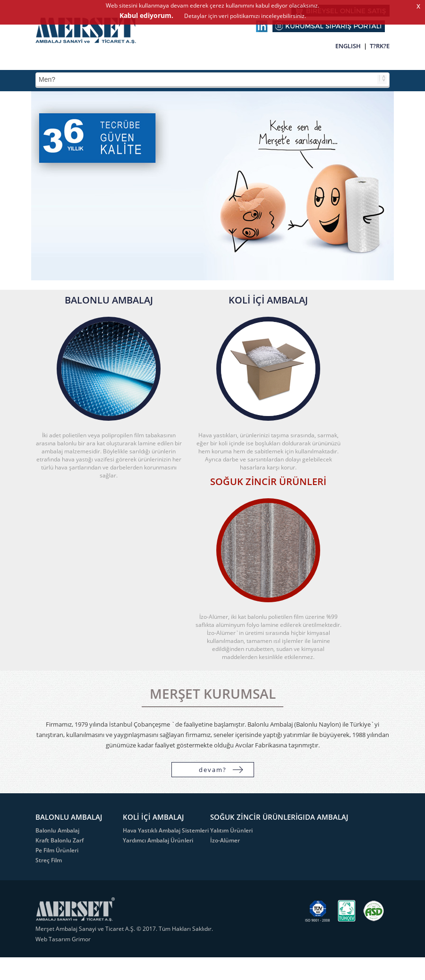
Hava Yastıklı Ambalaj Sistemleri (166, 830)
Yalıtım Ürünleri (231, 830)
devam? (213, 770)
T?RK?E (380, 46)
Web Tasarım (54, 939)
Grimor (81, 939)
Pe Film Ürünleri (57, 850)
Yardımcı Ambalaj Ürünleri (158, 840)
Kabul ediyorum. (146, 15)
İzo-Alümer (225, 840)
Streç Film (49, 860)
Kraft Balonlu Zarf (59, 840)
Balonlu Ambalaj (57, 830)
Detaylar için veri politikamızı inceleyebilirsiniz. (245, 16)
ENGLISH (348, 46)
